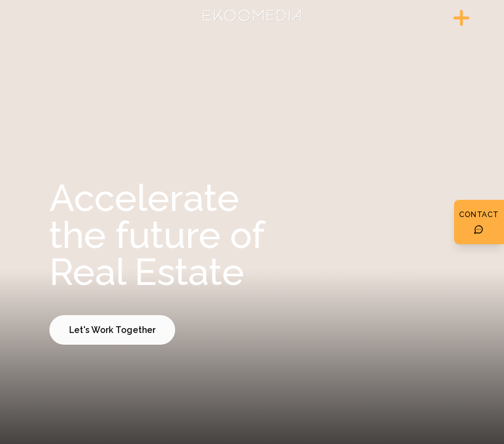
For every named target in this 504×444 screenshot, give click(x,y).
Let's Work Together (112, 330)
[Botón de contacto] (479, 222)
